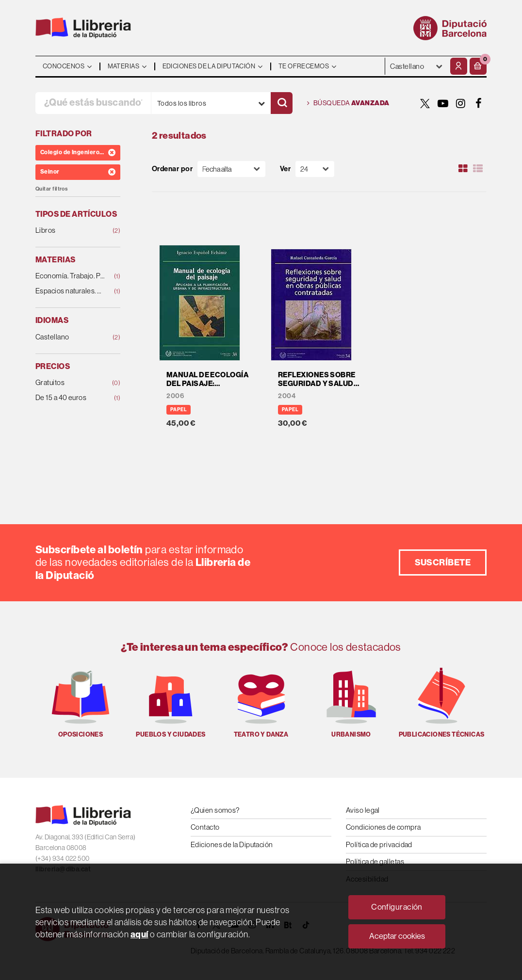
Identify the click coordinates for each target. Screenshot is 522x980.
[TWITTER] (425, 103)
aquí (139, 934)
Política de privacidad (379, 844)
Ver (285, 169)
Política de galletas (375, 861)
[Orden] (231, 169)
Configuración (397, 907)
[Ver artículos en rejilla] (463, 169)
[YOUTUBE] (443, 103)
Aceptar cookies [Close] (397, 936)
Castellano (70, 337)
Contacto (205, 827)
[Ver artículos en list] (478, 169)
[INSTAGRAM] (461, 103)
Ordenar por (172, 169)
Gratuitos (70, 383)
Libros (70, 231)
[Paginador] (315, 169)
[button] (478, 66)
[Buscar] (282, 103)
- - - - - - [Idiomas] (416, 66)
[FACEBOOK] (479, 103)
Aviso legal (363, 810)
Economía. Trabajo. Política (70, 276)
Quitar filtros (51, 189)
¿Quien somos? (215, 810)
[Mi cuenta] (459, 66)
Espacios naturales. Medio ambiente (70, 291)
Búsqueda (348, 103)
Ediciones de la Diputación (232, 844)
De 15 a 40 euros (70, 398)
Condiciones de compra (383, 827)
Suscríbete (443, 562)
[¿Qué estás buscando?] (93, 103)
